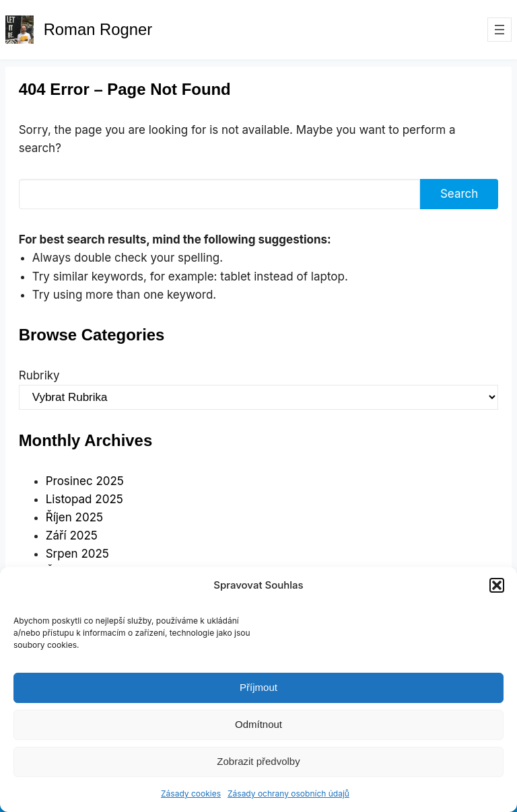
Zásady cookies (191, 793)
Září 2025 (72, 536)
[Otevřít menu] (499, 30)
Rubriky (39, 375)
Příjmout (258, 687)
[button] (497, 585)
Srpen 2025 (77, 554)
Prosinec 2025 (85, 481)
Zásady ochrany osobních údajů (288, 793)
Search (459, 194)
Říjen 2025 (74, 517)
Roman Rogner (98, 29)
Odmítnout (258, 724)
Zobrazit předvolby (258, 761)
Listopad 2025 (84, 499)
